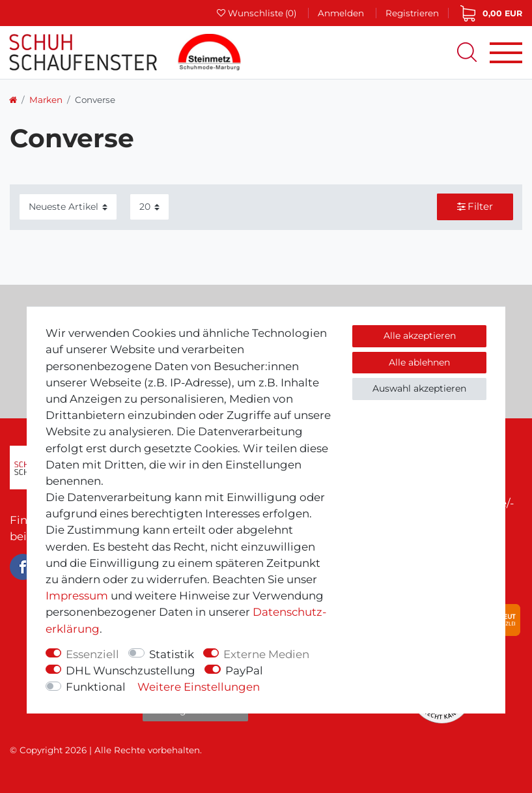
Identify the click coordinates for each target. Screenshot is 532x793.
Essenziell (92, 654)
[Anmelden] (341, 12)
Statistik (172, 654)
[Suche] (467, 52)
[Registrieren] (412, 13)
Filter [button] (475, 207)
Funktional (96, 687)
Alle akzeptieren (420, 336)
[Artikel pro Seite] (149, 207)
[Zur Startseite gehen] (13, 100)
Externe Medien (266, 654)
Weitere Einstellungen (199, 687)
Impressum (77, 596)
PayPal (244, 670)
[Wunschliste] (257, 13)
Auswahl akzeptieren (419, 388)
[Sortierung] (68, 207)
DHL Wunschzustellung (131, 670)
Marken (46, 100)
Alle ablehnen (419, 362)
